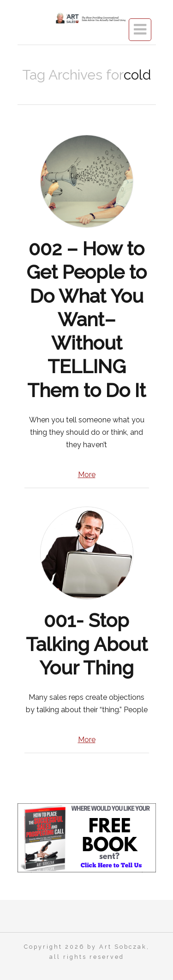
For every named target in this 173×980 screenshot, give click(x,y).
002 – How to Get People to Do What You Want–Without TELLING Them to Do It (86, 320)
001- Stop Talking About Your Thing (87, 644)
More (87, 475)
